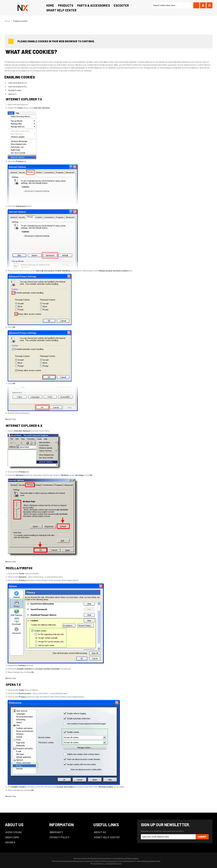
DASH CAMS (12, 837)
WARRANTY (56, 832)
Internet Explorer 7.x (18, 83)
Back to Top (11, 419)
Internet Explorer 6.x (18, 86)
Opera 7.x (12, 94)
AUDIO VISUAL (14, 832)
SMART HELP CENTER (107, 837)
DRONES (10, 842)
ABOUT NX (100, 832)
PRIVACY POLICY (60, 837)
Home (8, 21)
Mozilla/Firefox (15, 90)
